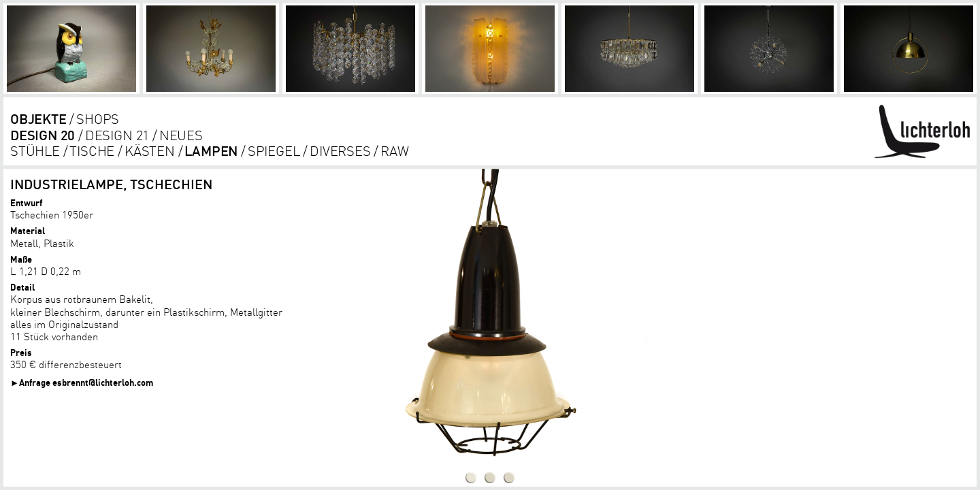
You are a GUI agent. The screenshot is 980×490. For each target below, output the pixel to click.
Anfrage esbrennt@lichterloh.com (86, 382)
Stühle (35, 151)
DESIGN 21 (117, 135)
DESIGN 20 (43, 135)
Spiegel (274, 151)
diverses (340, 151)
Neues (181, 135)
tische (92, 151)
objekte (38, 119)
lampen (211, 151)
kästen (150, 151)
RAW (394, 151)
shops (98, 119)
